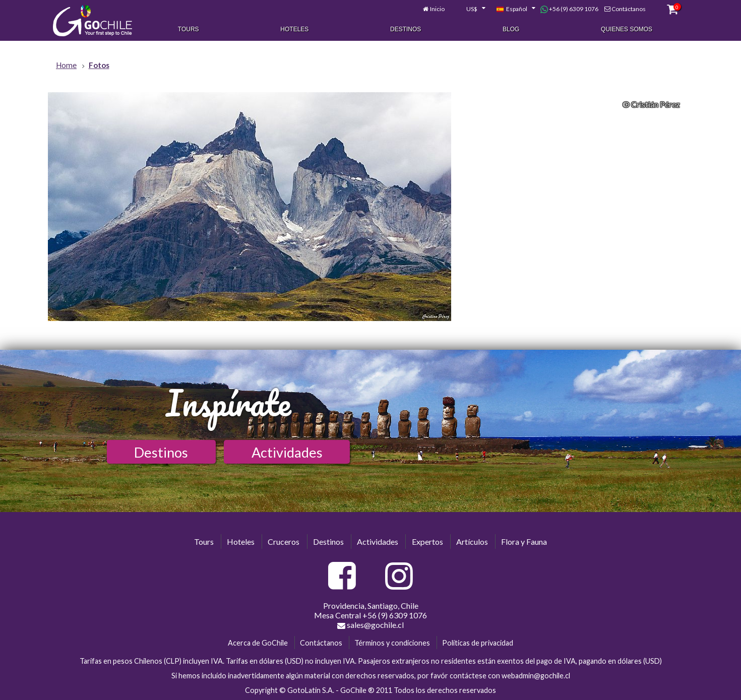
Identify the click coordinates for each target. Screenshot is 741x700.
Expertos (427, 542)
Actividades (287, 452)
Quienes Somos (627, 29)
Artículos (472, 542)
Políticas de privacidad (478, 643)
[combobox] (470, 9)
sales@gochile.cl (371, 625)
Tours (189, 29)
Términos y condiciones (392, 643)
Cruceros (284, 542)
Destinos (406, 29)
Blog (511, 29)
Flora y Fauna (524, 542)
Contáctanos (629, 9)
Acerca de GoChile (258, 643)
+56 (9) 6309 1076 (569, 9)
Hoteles (294, 29)
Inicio (437, 9)
